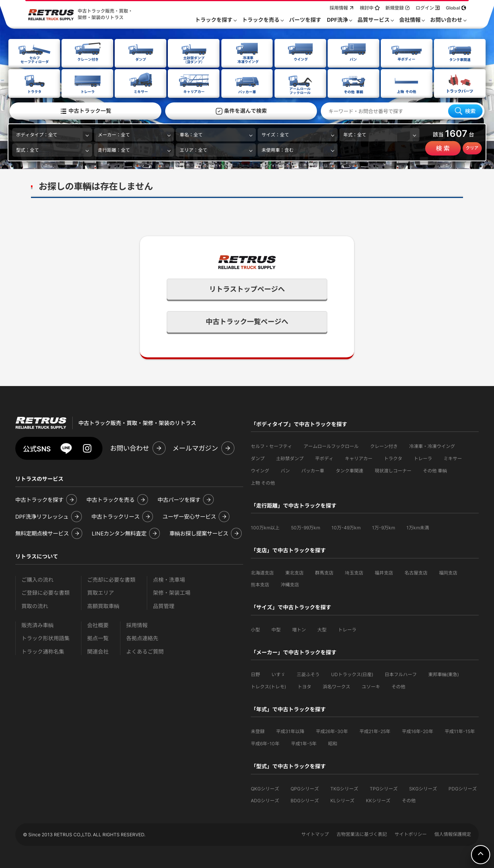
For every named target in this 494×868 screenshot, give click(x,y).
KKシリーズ (378, 800)
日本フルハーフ (401, 674)
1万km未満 (418, 527)
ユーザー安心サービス (189, 516)
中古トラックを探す (39, 499)
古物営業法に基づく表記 (362, 833)
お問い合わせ (130, 447)
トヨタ (304, 686)
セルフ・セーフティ (271, 445)
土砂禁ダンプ (290, 458)
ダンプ (258, 458)
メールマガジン (195, 447)
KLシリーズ (342, 800)
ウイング (260, 470)
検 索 (443, 148)
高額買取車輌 (103, 605)
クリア (472, 148)
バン (285, 470)
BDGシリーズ (305, 800)
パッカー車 (313, 470)
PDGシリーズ (463, 788)
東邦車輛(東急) (444, 674)
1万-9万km (383, 527)
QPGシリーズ (305, 788)
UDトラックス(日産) (352, 674)
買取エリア (101, 592)
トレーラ (423, 458)
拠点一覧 (98, 637)
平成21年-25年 (375, 731)
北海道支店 (262, 572)
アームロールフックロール (331, 445)
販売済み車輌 (37, 624)
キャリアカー (359, 458)
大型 (322, 629)
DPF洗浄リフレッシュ (42, 516)
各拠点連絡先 (142, 637)
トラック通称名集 (43, 651)
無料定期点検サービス (42, 533)
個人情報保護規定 (453, 833)
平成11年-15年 (460, 731)
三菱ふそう (308, 674)
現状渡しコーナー (393, 470)
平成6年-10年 (265, 743)
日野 (255, 674)
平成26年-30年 (332, 731)
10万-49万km (346, 527)
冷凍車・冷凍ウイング (432, 445)
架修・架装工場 (172, 592)
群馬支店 (324, 572)
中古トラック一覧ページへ (247, 321)
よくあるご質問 (145, 651)
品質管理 (164, 605)
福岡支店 (448, 572)
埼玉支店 (354, 572)
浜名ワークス (336, 686)
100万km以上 (265, 527)
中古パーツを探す (179, 499)
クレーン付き (384, 445)
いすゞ (278, 674)
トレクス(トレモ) (268, 686)
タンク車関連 (349, 470)
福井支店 (384, 572)
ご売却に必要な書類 (111, 579)
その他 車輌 (435, 470)
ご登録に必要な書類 (45, 592)
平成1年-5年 (304, 743)
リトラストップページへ (247, 288)
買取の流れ (35, 605)
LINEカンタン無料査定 (119, 533)
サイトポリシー (411, 833)
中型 (276, 629)
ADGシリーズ (265, 800)
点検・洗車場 (169, 579)
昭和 (333, 743)
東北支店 (294, 572)
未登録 (258, 731)
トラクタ (393, 458)
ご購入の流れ (37, 579)
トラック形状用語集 (45, 637)
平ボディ (324, 458)
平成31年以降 (290, 731)
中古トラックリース (115, 516)
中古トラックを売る (110, 499)
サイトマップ (315, 833)
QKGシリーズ (265, 788)
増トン (299, 629)
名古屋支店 (416, 572)
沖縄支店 (290, 584)
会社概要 (98, 624)
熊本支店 (260, 584)
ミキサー (453, 458)
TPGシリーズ (384, 788)
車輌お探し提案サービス (199, 533)
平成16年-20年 (418, 731)
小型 (255, 629)
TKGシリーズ (344, 788)
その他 (398, 686)
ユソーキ (371, 686)
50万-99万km (305, 527)
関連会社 (98, 651)
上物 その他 (263, 482)
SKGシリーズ (423, 788)
